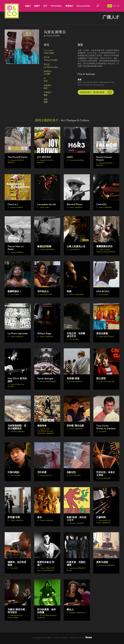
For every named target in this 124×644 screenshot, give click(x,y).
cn (110, 6)
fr (118, 6)
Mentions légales (61, 638)
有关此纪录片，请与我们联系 (92, 92)
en (115, 6)
